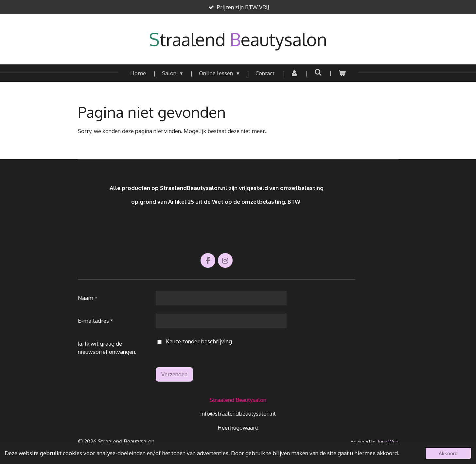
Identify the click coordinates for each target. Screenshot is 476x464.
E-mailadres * (96, 321)
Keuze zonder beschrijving (194, 342)
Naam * (88, 298)
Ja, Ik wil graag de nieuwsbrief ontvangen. (107, 348)
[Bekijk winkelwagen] (342, 73)
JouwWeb (388, 441)
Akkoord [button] (448, 453)
